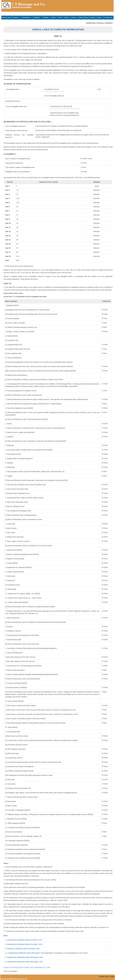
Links (55, 17)
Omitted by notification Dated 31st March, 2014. (23, 949)
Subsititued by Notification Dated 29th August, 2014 (26, 953)
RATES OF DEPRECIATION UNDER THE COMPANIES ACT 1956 (27, 967)
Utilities (47, 17)
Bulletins (38, 17)
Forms (75, 17)
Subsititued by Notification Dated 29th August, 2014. (25, 957)
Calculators (27, 17)
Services (16, 17)
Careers (93, 17)
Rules (67, 17)
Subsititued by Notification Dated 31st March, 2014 (24, 940)
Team (9, 17)
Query (86, 17)
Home (4, 17)
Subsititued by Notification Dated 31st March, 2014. (25, 944)
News (81, 17)
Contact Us (109, 17)
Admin (100, 17)
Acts (61, 17)
